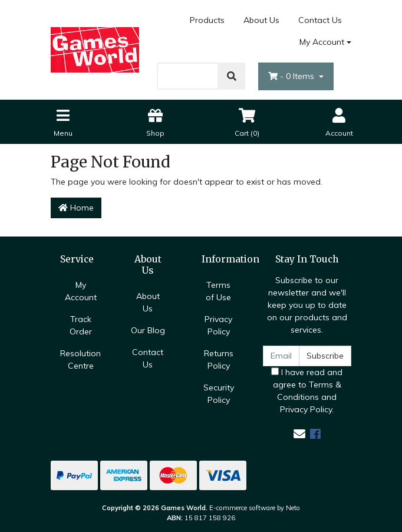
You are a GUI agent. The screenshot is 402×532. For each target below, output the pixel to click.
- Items (292, 76)
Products (207, 20)
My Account (81, 291)
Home (76, 208)
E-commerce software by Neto (255, 508)
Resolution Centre (80, 359)
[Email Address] (281, 356)
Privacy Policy (218, 325)
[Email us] (299, 434)
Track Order (81, 325)
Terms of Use (218, 291)
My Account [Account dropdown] (322, 42)
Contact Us (320, 20)
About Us (261, 20)
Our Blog (148, 330)
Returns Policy (219, 359)
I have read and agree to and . (307, 391)
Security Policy (219, 394)
